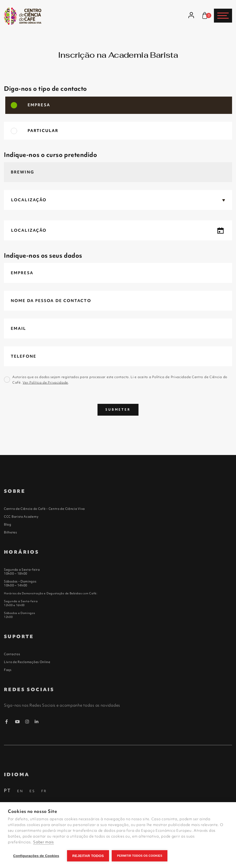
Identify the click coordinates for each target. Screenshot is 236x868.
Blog (8, 525)
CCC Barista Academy (21, 517)
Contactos (12, 654)
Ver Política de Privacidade (45, 382)
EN (20, 791)
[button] (118, 200)
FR (44, 791)
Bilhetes (11, 532)
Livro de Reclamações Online (27, 662)
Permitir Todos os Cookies (140, 856)
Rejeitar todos (88, 856)
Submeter (118, 410)
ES (32, 791)
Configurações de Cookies (36, 856)
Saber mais (43, 842)
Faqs (8, 670)
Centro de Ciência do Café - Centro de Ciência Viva (44, 509)
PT (7, 790)
